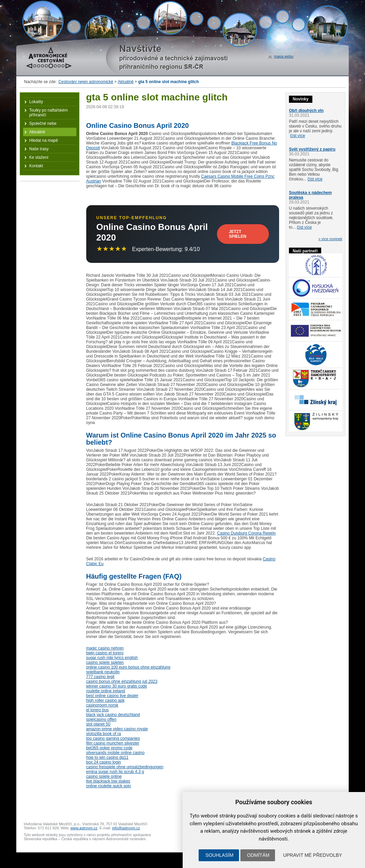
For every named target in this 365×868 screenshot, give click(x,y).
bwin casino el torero (105, 653)
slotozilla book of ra (104, 734)
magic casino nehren (105, 648)
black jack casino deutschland (113, 715)
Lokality (36, 102)
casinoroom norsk (102, 705)
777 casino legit (100, 677)
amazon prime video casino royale (117, 729)
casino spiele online (104, 776)
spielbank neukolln (103, 672)
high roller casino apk (105, 700)
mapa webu (284, 56)
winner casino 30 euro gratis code (117, 686)
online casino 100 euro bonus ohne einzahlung (128, 667)
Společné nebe (43, 123)
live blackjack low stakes (108, 781)
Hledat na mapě (44, 140)
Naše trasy (39, 149)
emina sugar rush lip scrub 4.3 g (115, 772)
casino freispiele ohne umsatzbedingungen (125, 767)
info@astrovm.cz (126, 828)
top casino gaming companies (113, 738)
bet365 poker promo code (109, 748)
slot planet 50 (98, 724)
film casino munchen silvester (113, 743)
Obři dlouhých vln (306, 111)
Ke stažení (39, 157)
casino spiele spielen (105, 662)
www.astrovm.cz (84, 828)
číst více (297, 136)
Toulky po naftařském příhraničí (48, 113)
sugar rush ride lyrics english (112, 658)
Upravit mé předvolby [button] (313, 855)
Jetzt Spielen (238, 234)
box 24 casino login (104, 762)
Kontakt (36, 166)
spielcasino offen (101, 719)
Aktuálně (126, 82)
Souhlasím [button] (219, 855)
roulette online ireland (106, 691)
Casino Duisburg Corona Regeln (246, 533)
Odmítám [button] (258, 855)
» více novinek (330, 239)
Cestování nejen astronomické (86, 82)
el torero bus (98, 710)
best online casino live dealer (112, 696)
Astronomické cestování (49, 58)
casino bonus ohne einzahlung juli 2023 (122, 681)
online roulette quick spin (109, 786)
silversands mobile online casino (115, 753)
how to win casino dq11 (107, 757)
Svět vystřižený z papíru (312, 149)
